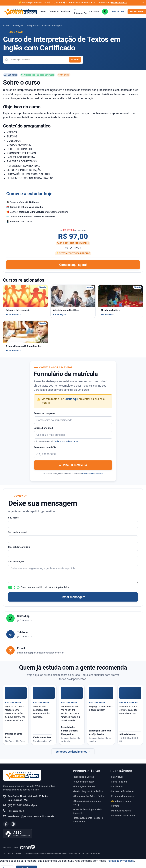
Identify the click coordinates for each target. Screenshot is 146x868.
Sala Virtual (118, 11)
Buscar (75, 60)
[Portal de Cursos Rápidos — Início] (20, 12)
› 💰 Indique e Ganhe (121, 801)
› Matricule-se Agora (120, 811)
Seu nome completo (44, 413)
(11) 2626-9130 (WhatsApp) (22, 805)
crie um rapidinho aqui (67, 441)
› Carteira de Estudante (122, 791)
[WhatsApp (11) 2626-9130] (105, 12)
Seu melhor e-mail (43, 428)
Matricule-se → (119, 3)
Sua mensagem (16, 562)
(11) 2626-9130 (16, 811)
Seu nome (13, 518)
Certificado (65, 11)
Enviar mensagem (73, 597)
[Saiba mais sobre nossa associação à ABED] (18, 834)
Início (43, 11)
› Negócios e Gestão (84, 777)
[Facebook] (6, 824)
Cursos (53, 11)
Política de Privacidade (92, 474)
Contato (95, 11)
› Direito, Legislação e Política (88, 791)
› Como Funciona (119, 782)
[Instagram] (13, 824)
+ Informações (81, 11)
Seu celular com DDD (45, 447)
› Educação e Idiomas (84, 786)
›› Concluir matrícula (73, 465)
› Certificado (116, 786)
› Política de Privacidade (122, 816)
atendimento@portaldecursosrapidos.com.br (31, 816)
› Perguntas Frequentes (122, 796)
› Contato (115, 806)
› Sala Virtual (116, 777)
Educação (18, 26)
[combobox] (38, 60)
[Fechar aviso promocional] (143, 3)
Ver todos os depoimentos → (73, 752)
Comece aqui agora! (73, 265)
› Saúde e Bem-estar (84, 782)
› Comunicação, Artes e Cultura (89, 796)
